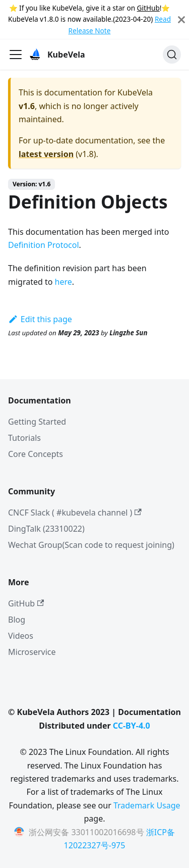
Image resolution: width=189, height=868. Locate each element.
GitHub (148, 8)
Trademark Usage (147, 805)
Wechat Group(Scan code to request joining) (91, 545)
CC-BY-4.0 (132, 726)
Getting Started (37, 422)
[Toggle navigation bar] (16, 55)
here (64, 282)
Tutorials (24, 438)
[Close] (181, 19)
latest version (46, 154)
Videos (21, 636)
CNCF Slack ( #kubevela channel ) (75, 513)
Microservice (32, 652)
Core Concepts (36, 454)
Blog (17, 620)
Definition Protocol (44, 245)
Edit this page (40, 319)
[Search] (172, 55)
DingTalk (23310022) (46, 529)
